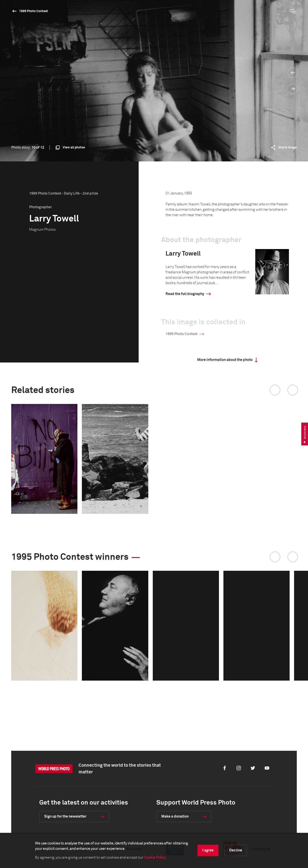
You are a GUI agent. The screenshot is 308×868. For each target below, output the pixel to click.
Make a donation (175, 816)
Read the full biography (185, 294)
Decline (236, 850)
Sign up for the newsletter (65, 816)
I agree (208, 850)
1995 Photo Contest (34, 11)
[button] (275, 390)
